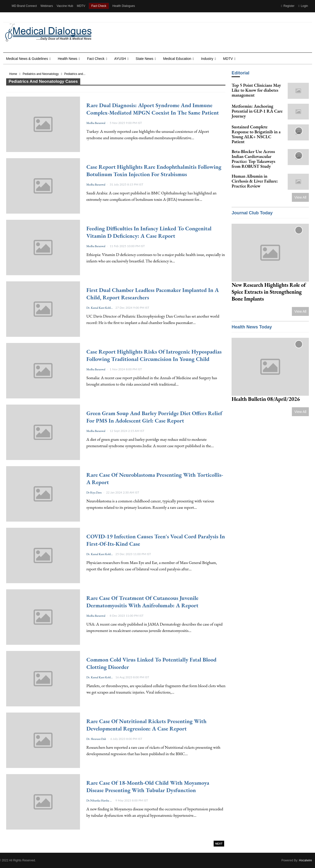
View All (300, 197)
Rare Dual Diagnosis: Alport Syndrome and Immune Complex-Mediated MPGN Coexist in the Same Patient (153, 109)
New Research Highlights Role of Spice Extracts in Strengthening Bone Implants (269, 292)
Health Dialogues (124, 6)
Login (303, 6)
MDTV (81, 6)
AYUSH (120, 59)
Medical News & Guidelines (27, 59)
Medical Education (177, 59)
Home (13, 74)
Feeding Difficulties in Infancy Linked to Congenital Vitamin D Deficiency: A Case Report (149, 232)
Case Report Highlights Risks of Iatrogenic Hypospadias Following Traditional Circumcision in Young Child (154, 355)
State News (144, 59)
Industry (207, 59)
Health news (68, 59)
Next (219, 844)
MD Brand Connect (24, 6)
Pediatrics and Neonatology (41, 74)
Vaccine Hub (65, 6)
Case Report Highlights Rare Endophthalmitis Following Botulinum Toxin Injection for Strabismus (154, 170)
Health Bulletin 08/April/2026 (266, 399)
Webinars (47, 6)
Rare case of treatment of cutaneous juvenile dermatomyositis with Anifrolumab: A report (142, 602)
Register (288, 6)
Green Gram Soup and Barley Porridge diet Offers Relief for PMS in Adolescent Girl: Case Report (154, 417)
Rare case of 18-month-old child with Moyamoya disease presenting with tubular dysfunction (148, 786)
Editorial (240, 73)
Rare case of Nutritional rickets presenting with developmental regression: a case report (146, 725)
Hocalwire (306, 860)
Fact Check (99, 6)
